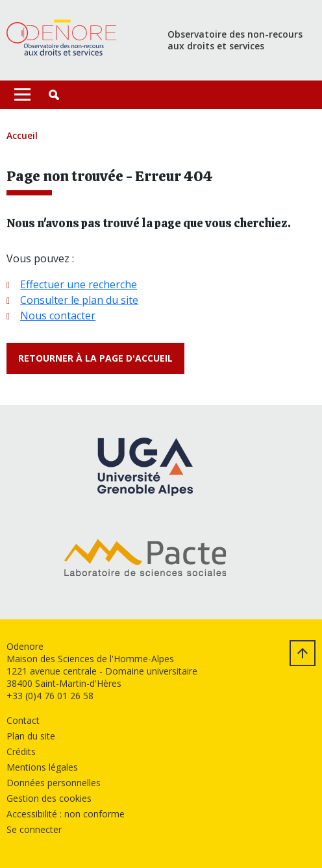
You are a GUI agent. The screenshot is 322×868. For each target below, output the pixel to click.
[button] (54, 95)
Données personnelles (54, 783)
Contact (23, 720)
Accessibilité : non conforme (66, 814)
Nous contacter (58, 316)
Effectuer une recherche (79, 284)
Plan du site (31, 736)
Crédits (21, 751)
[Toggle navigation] (22, 95)
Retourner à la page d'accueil (95, 358)
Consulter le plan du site (79, 300)
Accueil (22, 135)
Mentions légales (42, 767)
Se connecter (34, 829)
